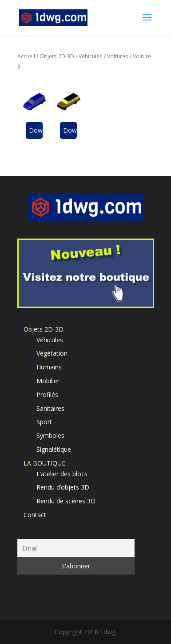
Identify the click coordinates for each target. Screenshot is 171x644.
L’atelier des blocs (62, 474)
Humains (49, 367)
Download (36, 130)
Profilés (47, 395)
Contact (35, 515)
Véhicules (91, 56)
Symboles (50, 435)
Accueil (26, 56)
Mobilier (48, 381)
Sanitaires (50, 408)
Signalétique (54, 449)
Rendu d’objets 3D (63, 487)
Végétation (52, 353)
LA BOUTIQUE (44, 463)
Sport (44, 422)
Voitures (118, 56)
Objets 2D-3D (57, 56)
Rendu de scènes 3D (66, 501)
